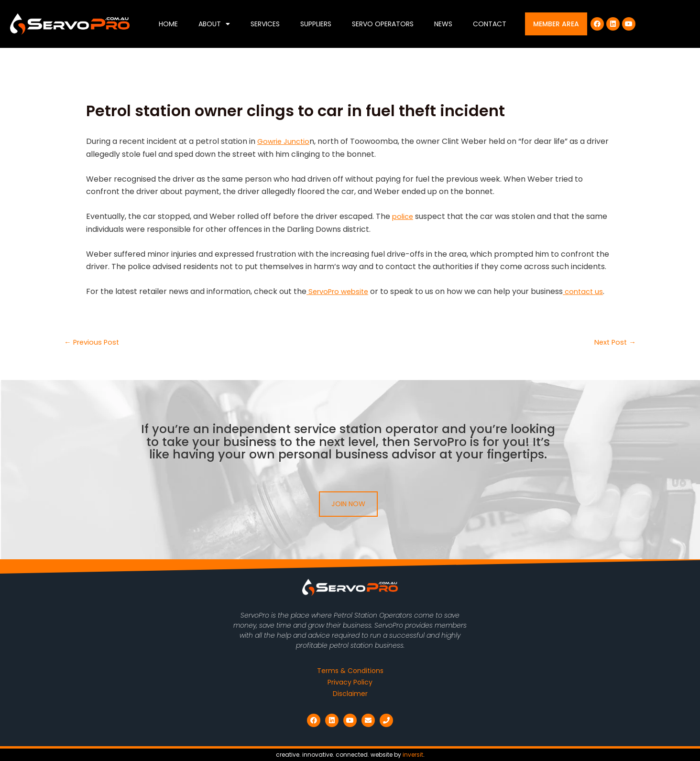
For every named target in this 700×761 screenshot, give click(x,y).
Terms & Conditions (350, 671)
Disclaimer (350, 694)
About (214, 24)
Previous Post (94, 342)
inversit (413, 755)
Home (168, 24)
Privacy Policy (350, 682)
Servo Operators (383, 24)
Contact (490, 24)
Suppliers (316, 24)
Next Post (613, 342)
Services (265, 24)
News (443, 24)
